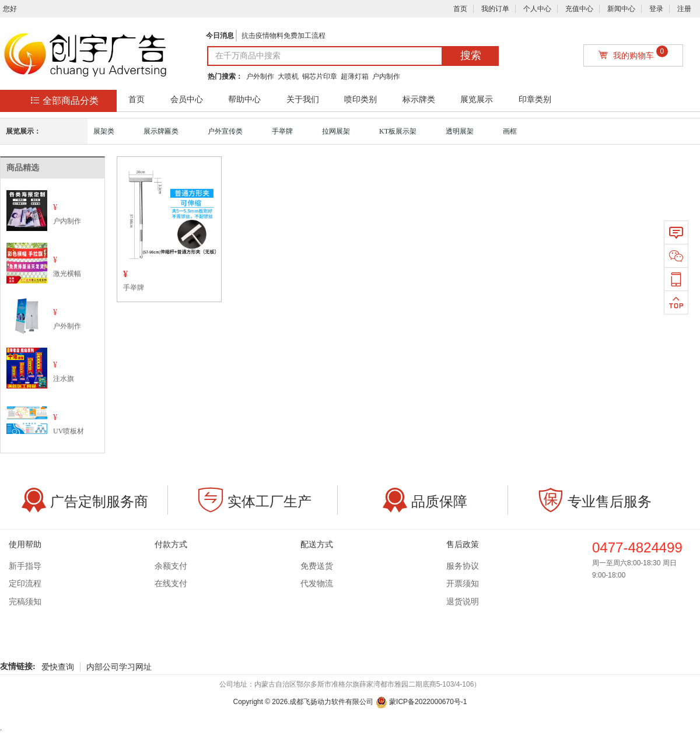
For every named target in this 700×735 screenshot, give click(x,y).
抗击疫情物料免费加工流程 (283, 36)
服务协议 (463, 566)
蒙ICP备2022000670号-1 (421, 702)
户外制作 (260, 76)
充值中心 (579, 9)
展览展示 (477, 99)
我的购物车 (633, 53)
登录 (656, 9)
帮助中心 (244, 99)
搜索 (471, 55)
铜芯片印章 (320, 76)
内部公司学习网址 (119, 667)
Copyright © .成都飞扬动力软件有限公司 (303, 702)
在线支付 (171, 584)
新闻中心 (621, 9)
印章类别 (535, 99)
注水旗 (64, 379)
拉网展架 (336, 131)
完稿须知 (25, 602)
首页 (460, 9)
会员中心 (187, 99)
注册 (684, 9)
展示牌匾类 (161, 131)
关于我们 (303, 99)
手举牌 (282, 131)
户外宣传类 (225, 131)
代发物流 (317, 584)
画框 (510, 131)
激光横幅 (67, 274)
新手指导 (25, 566)
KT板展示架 (398, 131)
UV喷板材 (69, 431)
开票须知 (463, 584)
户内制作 (386, 76)
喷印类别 (360, 99)
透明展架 (460, 131)
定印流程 (25, 584)
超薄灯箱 (355, 76)
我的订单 (495, 9)
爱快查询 (58, 667)
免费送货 (317, 566)
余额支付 (171, 566)
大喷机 (288, 76)
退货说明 (463, 602)
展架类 (104, 131)
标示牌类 (419, 99)
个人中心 (537, 9)
